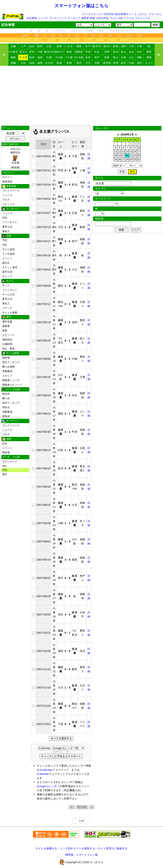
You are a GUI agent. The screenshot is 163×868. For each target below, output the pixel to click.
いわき (69, 46)
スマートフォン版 (87, 855)
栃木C (107, 46)
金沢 (132, 52)
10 (139, 148)
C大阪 (69, 57)
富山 (124, 52)
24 (118, 40)
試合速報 (32, 18)
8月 (93, 35)
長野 (107, 52)
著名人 (6, 231)
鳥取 (107, 57)
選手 (5, 474)
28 (127, 159)
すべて (149, 63)
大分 (88, 63)
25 (116, 159)
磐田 (149, 52)
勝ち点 (6, 398)
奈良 (88, 57)
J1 (31, 31)
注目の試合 (103, 18)
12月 (129, 35)
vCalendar (46, 770)
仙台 (32, 46)
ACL (101, 31)
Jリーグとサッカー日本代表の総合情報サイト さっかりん (115, 14)
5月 (69, 35)
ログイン (7, 177)
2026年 (25, 35)
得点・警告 (8, 349)
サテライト (60, 31)
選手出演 (7, 272)
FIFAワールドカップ (121, 31)
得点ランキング (11, 362)
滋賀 (40, 57)
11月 (120, 35)
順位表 (6, 394)
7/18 (45, 40)
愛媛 (13, 63)
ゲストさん (155, 14)
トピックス (8, 204)
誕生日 (6, 263)
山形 (49, 46)
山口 (132, 57)
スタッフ (7, 376)
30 (135, 159)
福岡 (40, 63)
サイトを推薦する (46, 848)
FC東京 (13, 52)
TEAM (82, 807)
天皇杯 (90, 31)
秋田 (40, 46)
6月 (77, 35)
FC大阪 (79, 57)
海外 (140, 63)
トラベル (129, 18)
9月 (102, 35)
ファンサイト (10, 222)
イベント (7, 258)
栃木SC (97, 46)
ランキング (74, 18)
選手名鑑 (7, 322)
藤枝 (13, 57)
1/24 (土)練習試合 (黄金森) (15, 158)
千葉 (140, 46)
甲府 (88, 52)
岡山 (116, 57)
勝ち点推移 (8, 367)
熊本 (79, 63)
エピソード (8, 335)
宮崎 (97, 63)
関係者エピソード (12, 385)
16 (135, 152)
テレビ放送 (8, 249)
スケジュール (143, 18)
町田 (32, 52)
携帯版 (69, 855)
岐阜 (32, 57)
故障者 (85, 18)
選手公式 (7, 227)
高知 (32, 63)
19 (57, 40)
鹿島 (79, 46)
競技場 (6, 358)
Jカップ (76, 31)
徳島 (149, 57)
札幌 (13, 46)
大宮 (132, 46)
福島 (59, 46)
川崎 (40, 52)
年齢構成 (7, 371)
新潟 (116, 52)
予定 (139, 35)
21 (127, 156)
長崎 (69, 63)
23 (106, 40)
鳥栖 (59, 63)
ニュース (43, 18)
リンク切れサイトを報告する (77, 848)
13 (123, 152)
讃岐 (140, 57)
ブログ (6, 200)
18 (116, 156)
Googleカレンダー (48, 786)
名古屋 (23, 57)
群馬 (116, 46)
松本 (97, 52)
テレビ (114, 18)
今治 (23, 63)
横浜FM (49, 52)
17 (139, 152)
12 (119, 152)
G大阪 (59, 57)
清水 (140, 52)
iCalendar (43, 774)
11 (116, 152)
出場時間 (7, 344)
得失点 (6, 407)
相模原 (79, 52)
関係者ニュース (11, 380)
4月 (61, 35)
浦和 (124, 46)
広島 (124, 57)
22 (94, 40)
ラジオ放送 (8, 254)
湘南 (69, 52)
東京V (23, 52)
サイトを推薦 (10, 313)
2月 (45, 35)
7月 (85, 35)
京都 (49, 57)
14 (127, 152)
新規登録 (7, 182)
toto (121, 18)
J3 (46, 31)
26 (119, 159)
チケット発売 (10, 267)
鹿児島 (107, 63)
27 (123, 159)
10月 (110, 35)
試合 (5, 218)
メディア (7, 308)
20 (69, 40)
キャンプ (7, 276)
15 (131, 152)
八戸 (23, 46)
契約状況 (7, 340)
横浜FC (59, 52)
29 (131, 159)
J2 (38, 31)
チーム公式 (8, 294)
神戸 (97, 57)
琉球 (116, 63)
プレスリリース (58, 18)
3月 (53, 35)
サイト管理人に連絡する (112, 848)
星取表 (6, 416)
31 (139, 159)
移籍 (92, 18)
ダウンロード (10, 461)
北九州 (49, 63)
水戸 (88, 46)
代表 (132, 63)
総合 (124, 63)
